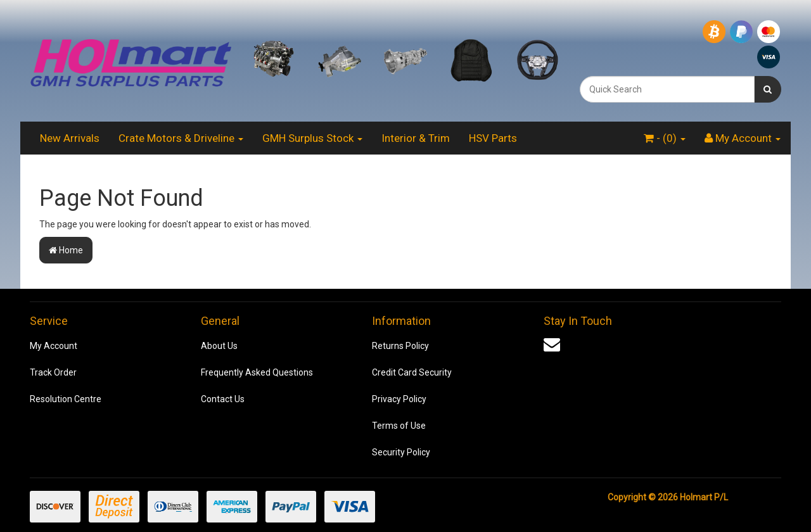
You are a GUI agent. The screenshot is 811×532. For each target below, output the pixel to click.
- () (665, 138)
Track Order (53, 372)
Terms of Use (399, 426)
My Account (54, 346)
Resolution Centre (66, 399)
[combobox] (667, 89)
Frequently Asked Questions (257, 372)
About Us (219, 346)
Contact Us (223, 399)
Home (66, 250)
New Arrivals (70, 138)
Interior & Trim (416, 138)
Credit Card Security (412, 372)
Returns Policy (400, 346)
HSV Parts (493, 138)
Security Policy (401, 452)
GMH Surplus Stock (312, 138)
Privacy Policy (399, 399)
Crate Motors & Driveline (181, 138)
